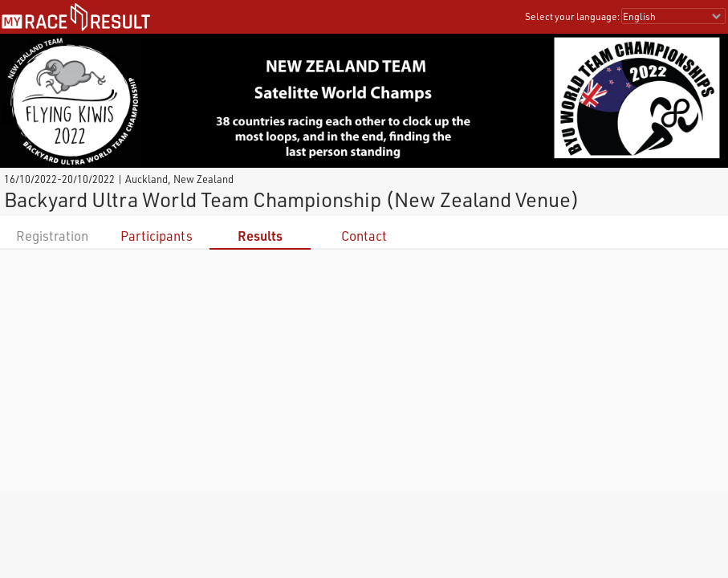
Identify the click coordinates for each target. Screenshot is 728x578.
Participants (157, 236)
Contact (364, 236)
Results (260, 236)
